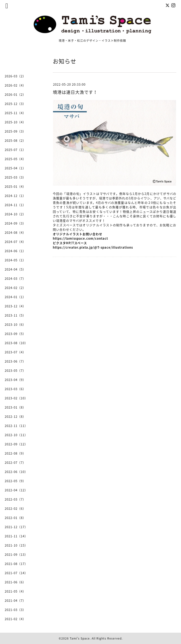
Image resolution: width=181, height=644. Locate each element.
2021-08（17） (16, 564)
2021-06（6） (15, 582)
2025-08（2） (15, 140)
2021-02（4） (15, 619)
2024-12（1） (15, 196)
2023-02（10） (16, 398)
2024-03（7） (15, 278)
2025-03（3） (15, 177)
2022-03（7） (15, 499)
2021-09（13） (16, 554)
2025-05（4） (15, 159)
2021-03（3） (15, 610)
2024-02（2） (15, 288)
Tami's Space (80, 638)
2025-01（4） (15, 186)
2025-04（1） (15, 168)
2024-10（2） (15, 214)
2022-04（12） (16, 490)
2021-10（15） (16, 545)
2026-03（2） (15, 76)
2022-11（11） (16, 426)
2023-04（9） (15, 380)
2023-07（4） (15, 352)
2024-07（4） (15, 242)
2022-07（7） (15, 462)
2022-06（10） (16, 472)
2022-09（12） (16, 444)
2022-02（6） (15, 508)
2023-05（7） (15, 370)
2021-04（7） (15, 600)
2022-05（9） (15, 481)
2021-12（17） (16, 527)
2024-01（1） (15, 297)
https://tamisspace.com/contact (80, 238)
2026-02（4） (15, 85)
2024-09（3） (15, 223)
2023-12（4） (15, 306)
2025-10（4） (15, 122)
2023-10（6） (15, 324)
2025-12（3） (15, 104)
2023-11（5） (15, 315)
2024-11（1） (15, 205)
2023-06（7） (15, 361)
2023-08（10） (16, 343)
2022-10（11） (16, 435)
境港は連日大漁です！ (75, 92)
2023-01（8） (15, 407)
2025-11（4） (15, 113)
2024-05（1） (15, 260)
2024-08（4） (15, 232)
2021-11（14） (16, 536)
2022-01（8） (15, 518)
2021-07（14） (16, 573)
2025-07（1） (15, 150)
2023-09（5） (15, 334)
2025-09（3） (15, 131)
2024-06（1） (15, 251)
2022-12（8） (15, 416)
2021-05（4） (15, 591)
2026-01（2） (15, 94)
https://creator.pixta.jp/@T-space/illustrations (93, 247)
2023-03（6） (15, 389)
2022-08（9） (15, 453)
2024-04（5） (15, 269)
